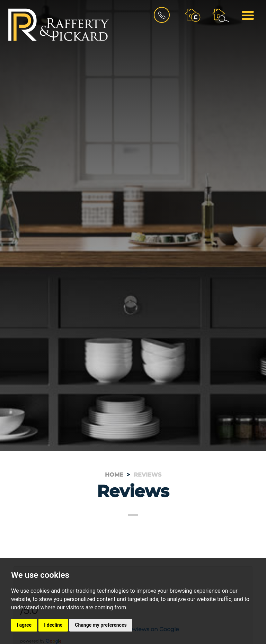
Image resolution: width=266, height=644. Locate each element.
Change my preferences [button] (101, 625)
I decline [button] (53, 625)
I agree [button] (24, 625)
